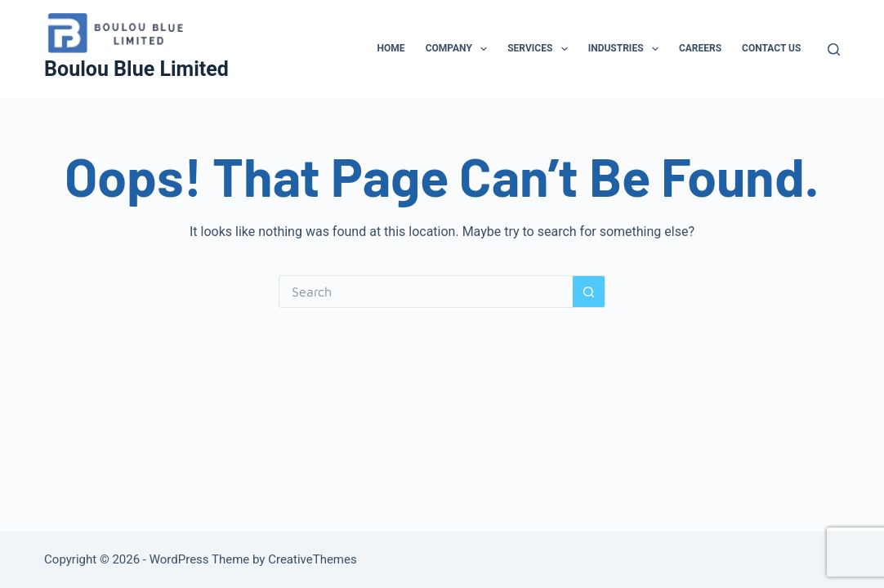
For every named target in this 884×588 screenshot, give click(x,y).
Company (460, 49)
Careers (700, 48)
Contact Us (771, 48)
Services (540, 49)
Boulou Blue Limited (136, 69)
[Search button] (589, 292)
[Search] (834, 49)
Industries (627, 49)
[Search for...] (426, 292)
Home (391, 48)
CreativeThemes (313, 559)
